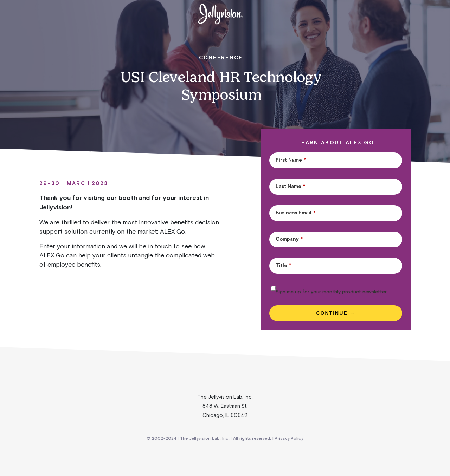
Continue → (336, 313)
